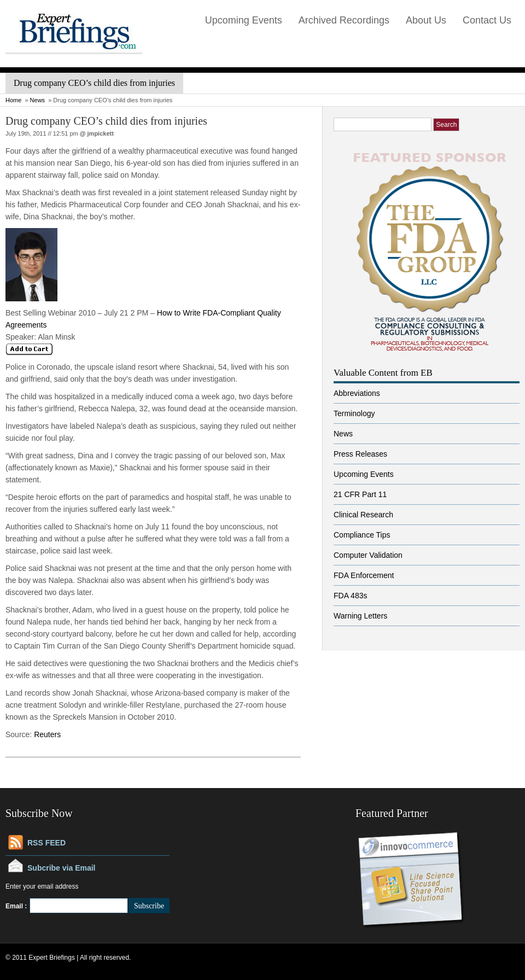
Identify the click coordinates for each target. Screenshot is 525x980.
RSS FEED (46, 843)
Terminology (354, 413)
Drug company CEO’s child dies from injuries (106, 121)
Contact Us (487, 20)
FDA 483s (350, 596)
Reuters (46, 734)
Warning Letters (360, 616)
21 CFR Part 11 (360, 494)
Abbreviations (357, 393)
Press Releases (360, 454)
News (38, 100)
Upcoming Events (244, 20)
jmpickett (101, 133)
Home (13, 100)
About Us (426, 20)
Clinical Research (363, 515)
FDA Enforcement (364, 575)
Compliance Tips (362, 535)
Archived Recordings (344, 20)
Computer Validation (368, 555)
